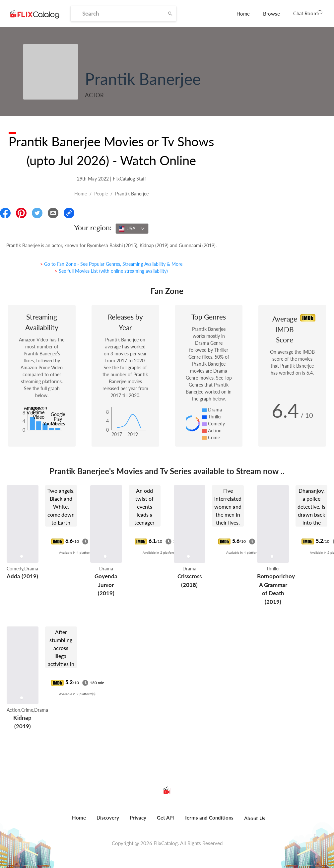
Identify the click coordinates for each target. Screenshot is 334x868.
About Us (255, 818)
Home (243, 14)
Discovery (108, 818)
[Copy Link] (69, 213)
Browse (271, 14)
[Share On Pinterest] (21, 213)
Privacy (138, 818)
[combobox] (132, 229)
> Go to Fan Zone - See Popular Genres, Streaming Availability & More (111, 264)
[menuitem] (243, 14)
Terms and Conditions (209, 818)
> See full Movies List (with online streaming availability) (111, 271)
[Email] (53, 213)
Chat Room (308, 13)
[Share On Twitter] (37, 213)
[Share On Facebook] (5, 213)
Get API (165, 818)
